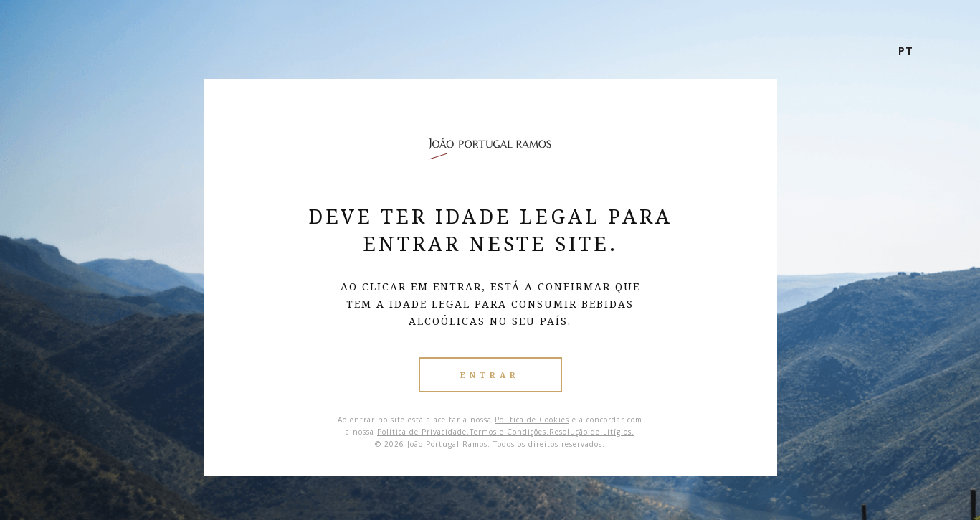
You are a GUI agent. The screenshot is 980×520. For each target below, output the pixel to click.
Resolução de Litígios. (592, 432)
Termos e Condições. (509, 432)
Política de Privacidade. (423, 432)
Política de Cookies (532, 420)
